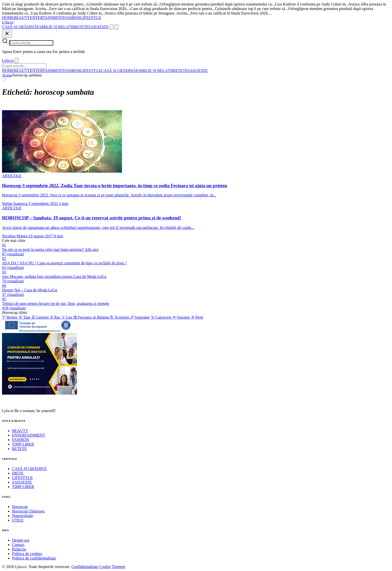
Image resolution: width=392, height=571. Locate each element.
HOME (8, 18)
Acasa (7, 75)
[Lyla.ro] (8, 22)
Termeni (118, 567)
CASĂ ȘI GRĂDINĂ (19, 27)
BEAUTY (22, 18)
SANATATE (98, 27)
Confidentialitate (85, 567)
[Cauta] (111, 27)
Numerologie (22, 516)
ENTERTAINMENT (47, 18)
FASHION (72, 18)
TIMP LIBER (23, 444)
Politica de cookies (27, 554)
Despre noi (21, 540)
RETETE (81, 27)
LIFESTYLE (91, 18)
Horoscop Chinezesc (28, 511)
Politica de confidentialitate (34, 558)
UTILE (18, 520)
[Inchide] (7, 34)
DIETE (18, 473)
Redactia (19, 549)
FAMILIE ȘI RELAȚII (55, 27)
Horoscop (20, 507)
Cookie (105, 567)
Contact (18, 545)
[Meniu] (116, 27)
